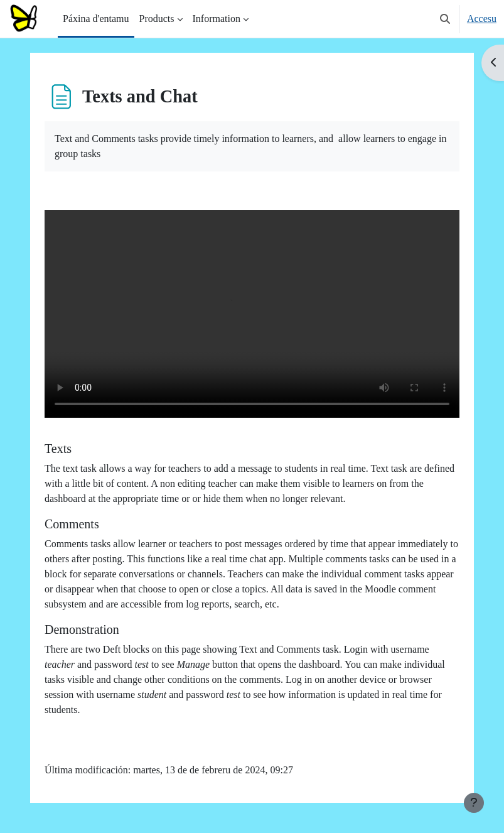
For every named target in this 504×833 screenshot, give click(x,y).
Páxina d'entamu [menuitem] (96, 19)
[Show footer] (474, 803)
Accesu (482, 19)
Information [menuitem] (217, 19)
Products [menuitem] (157, 19)
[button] (445, 19)
